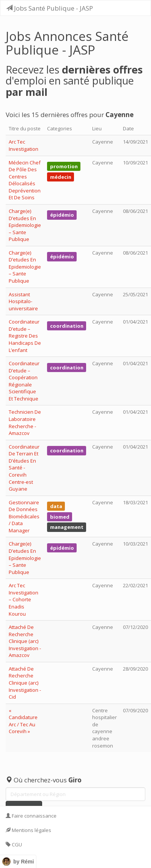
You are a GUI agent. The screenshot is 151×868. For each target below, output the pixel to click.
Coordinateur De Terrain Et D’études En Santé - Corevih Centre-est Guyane (24, 468)
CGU (14, 845)
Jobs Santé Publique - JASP (50, 8)
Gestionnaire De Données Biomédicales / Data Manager (24, 516)
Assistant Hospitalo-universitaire (23, 301)
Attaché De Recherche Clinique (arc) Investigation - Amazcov (25, 641)
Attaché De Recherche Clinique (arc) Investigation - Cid (25, 683)
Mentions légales (28, 830)
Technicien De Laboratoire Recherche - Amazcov (25, 422)
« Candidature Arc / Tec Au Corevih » (23, 721)
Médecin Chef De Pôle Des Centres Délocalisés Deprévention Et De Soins (25, 180)
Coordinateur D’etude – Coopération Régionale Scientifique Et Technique (24, 381)
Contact (17, 859)
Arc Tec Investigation (24, 145)
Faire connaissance (31, 816)
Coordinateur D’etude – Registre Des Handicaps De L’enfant (25, 336)
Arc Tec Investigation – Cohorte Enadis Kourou (24, 599)
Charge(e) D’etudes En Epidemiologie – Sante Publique (25, 225)
